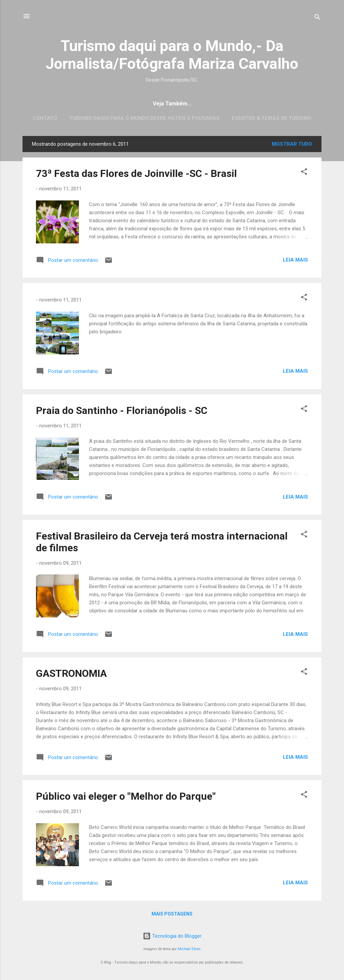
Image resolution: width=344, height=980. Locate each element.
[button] (304, 173)
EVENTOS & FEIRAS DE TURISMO (272, 118)
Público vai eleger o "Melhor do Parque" (126, 796)
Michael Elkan (189, 949)
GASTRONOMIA (71, 673)
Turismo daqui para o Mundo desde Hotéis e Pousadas (144, 118)
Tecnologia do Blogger (172, 936)
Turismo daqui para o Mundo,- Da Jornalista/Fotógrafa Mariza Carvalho (172, 55)
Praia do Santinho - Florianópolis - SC (122, 410)
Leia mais (295, 260)
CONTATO (45, 118)
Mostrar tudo (292, 144)
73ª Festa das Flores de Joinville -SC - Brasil (136, 173)
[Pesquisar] (317, 18)
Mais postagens (172, 914)
